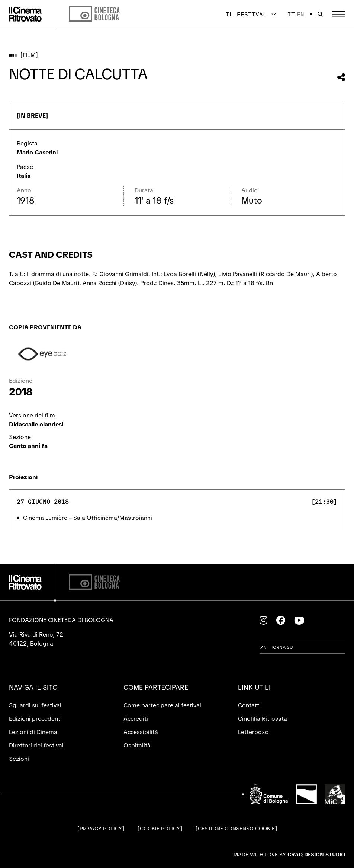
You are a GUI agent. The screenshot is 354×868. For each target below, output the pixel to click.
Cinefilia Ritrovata (263, 719)
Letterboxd (253, 732)
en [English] (300, 14)
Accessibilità (141, 732)
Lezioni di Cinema (33, 732)
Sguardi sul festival (35, 705)
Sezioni (19, 759)
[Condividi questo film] (341, 77)
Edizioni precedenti (35, 719)
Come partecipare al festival (162, 705)
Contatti (249, 705)
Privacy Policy (101, 829)
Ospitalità (137, 745)
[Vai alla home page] (25, 14)
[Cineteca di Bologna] (94, 582)
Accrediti (136, 719)
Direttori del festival (36, 745)
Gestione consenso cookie (236, 829)
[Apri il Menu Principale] (339, 14)
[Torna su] (276, 647)
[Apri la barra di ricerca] (320, 14)
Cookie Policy (160, 829)
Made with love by (289, 855)
